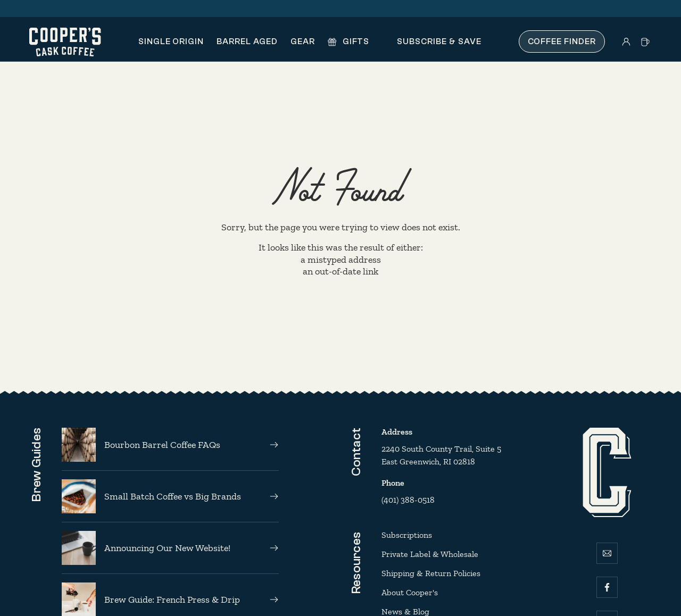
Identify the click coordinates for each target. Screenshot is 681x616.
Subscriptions (407, 535)
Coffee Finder (562, 41)
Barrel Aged (247, 41)
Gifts (349, 41)
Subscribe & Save (431, 41)
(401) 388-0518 (408, 500)
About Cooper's (410, 592)
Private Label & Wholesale (430, 554)
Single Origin (171, 41)
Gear (303, 41)
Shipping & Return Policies (431, 573)
